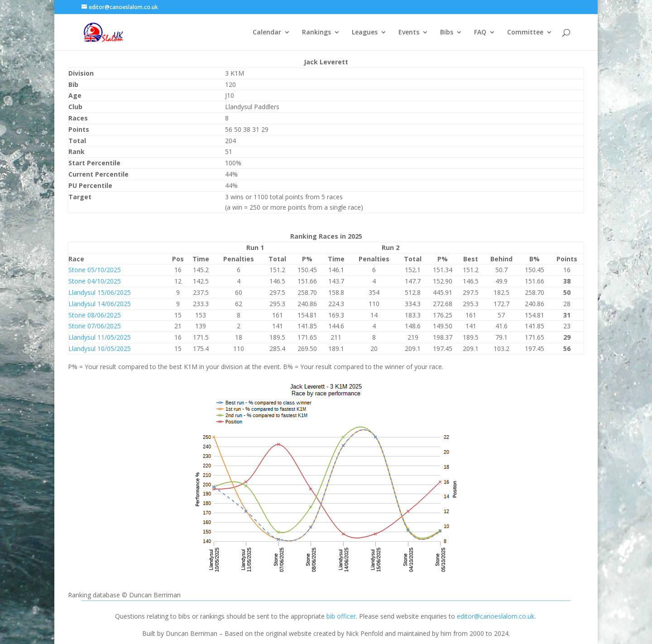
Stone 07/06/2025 (95, 326)
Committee (525, 33)
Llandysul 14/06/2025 (100, 304)
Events (409, 33)
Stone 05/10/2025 (95, 270)
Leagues (365, 33)
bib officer (341, 616)
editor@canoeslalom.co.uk (496, 616)
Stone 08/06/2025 (95, 315)
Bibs (447, 33)
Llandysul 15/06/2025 (100, 292)
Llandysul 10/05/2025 (100, 348)
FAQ (480, 33)
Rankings (316, 33)
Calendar (267, 33)
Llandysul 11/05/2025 (100, 337)
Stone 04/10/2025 (95, 281)
